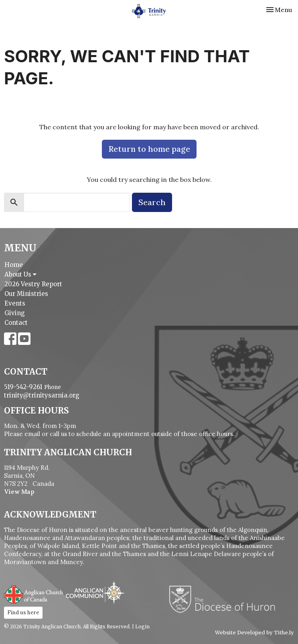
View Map (19, 492)
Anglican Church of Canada (34, 594)
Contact (16, 323)
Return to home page (149, 149)
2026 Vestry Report (33, 284)
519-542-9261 (23, 387)
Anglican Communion (95, 592)
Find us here (23, 612)
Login (142, 627)
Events (15, 303)
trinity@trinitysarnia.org (42, 395)
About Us (20, 274)
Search (152, 202)
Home (14, 265)
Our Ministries (26, 294)
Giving (15, 313)
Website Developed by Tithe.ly (254, 633)
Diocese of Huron (225, 599)
